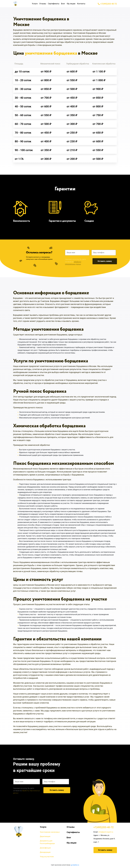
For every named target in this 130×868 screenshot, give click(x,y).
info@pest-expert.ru (106, 832)
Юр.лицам (71, 4)
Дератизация (45, 836)
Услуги (35, 4)
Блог (63, 4)
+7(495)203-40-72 (107, 4)
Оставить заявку (105, 261)
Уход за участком (47, 857)
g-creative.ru (75, 865)
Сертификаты (54, 4)
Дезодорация (45, 852)
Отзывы (43, 4)
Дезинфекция (45, 848)
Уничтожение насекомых (50, 832)
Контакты (81, 4)
